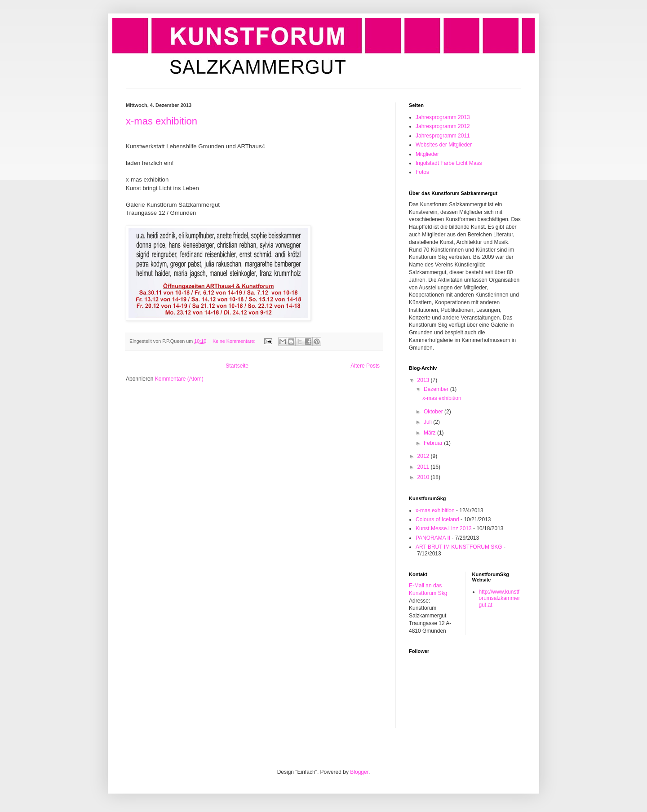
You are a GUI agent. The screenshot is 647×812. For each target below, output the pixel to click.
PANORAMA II (433, 538)
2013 (424, 380)
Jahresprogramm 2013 (443, 117)
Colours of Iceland (437, 519)
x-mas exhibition (162, 121)
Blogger (359, 772)
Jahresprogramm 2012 (443, 126)
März (430, 433)
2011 (424, 467)
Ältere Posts (365, 366)
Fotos (422, 172)
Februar (434, 443)
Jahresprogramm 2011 (443, 136)
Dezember (437, 389)
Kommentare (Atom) (179, 379)
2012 (424, 456)
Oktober (434, 412)
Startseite (237, 366)
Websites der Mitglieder (444, 145)
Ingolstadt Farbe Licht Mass (449, 163)
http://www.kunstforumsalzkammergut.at (500, 598)
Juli (428, 422)
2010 (424, 477)
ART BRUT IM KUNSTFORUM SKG (459, 547)
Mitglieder (427, 154)
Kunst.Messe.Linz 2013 (444, 528)
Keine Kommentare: (235, 341)
